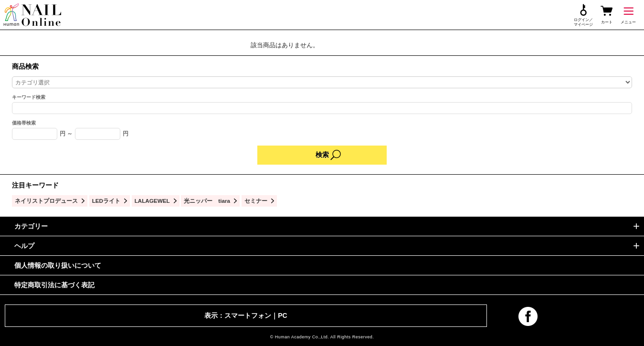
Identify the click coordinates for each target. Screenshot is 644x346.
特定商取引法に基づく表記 (54, 285)
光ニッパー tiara (207, 201)
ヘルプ (24, 246)
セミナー (256, 201)
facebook (528, 316)
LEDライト (106, 201)
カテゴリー (31, 226)
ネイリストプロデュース (46, 201)
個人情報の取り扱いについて (58, 265)
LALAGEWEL (152, 201)
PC (282, 315)
